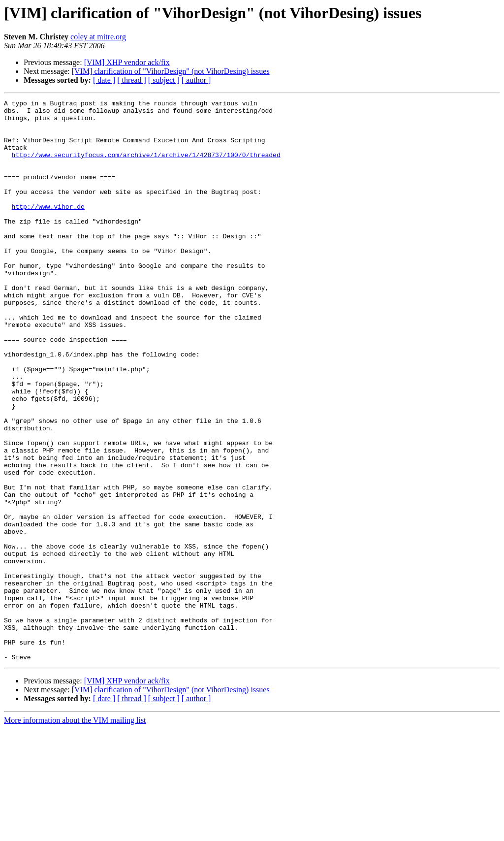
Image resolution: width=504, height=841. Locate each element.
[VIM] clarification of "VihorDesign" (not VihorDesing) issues (171, 71)
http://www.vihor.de (48, 228)
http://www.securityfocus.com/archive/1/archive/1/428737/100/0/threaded (146, 166)
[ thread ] (132, 80)
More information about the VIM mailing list (75, 832)
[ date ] (104, 80)
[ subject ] (164, 80)
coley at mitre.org (98, 37)
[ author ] (196, 80)
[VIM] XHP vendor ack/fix (127, 62)
